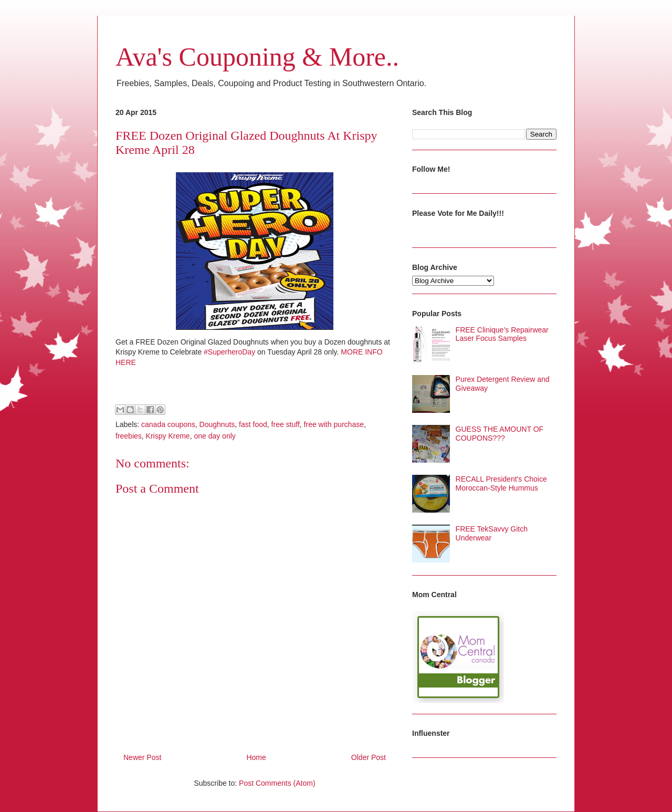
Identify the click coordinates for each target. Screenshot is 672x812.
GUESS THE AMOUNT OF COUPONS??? (500, 434)
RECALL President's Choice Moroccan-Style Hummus (501, 483)
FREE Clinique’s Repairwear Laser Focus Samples (502, 334)
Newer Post (142, 757)
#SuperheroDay (229, 352)
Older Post (369, 757)
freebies (129, 436)
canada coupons (168, 424)
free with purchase (334, 424)
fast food (253, 424)
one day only (214, 436)
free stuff (286, 424)
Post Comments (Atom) (277, 783)
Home (256, 757)
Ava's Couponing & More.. (257, 57)
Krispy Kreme (168, 436)
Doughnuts (217, 424)
